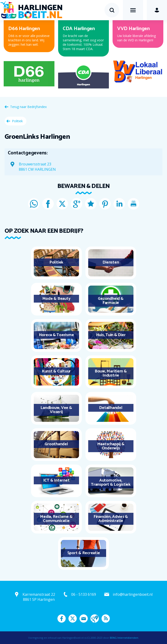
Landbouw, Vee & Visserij (56, 410)
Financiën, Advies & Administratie (111, 519)
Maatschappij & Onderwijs (111, 446)
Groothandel (56, 444)
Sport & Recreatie (84, 553)
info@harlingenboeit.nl (133, 594)
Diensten (111, 262)
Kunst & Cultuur (56, 371)
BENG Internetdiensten (124, 638)
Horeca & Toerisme (56, 335)
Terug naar (28, 107)
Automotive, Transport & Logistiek (111, 482)
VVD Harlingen (133, 29)
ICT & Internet (56, 480)
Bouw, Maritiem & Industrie (111, 373)
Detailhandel (111, 408)
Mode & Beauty (56, 299)
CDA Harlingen (79, 29)
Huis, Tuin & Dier (111, 335)
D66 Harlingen (24, 29)
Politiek (17, 121)
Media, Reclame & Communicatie (56, 519)
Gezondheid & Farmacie (111, 301)
